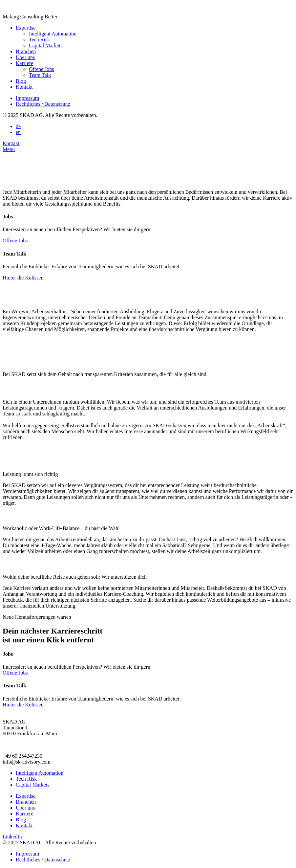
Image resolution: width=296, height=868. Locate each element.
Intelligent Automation (53, 34)
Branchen (26, 51)
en (18, 132)
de (18, 126)
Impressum (27, 98)
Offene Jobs (42, 69)
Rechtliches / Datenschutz (43, 104)
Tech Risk (39, 40)
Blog (21, 81)
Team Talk (40, 75)
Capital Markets (46, 45)
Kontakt (24, 87)
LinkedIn (12, 837)
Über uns (25, 57)
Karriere (24, 63)
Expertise (26, 28)
